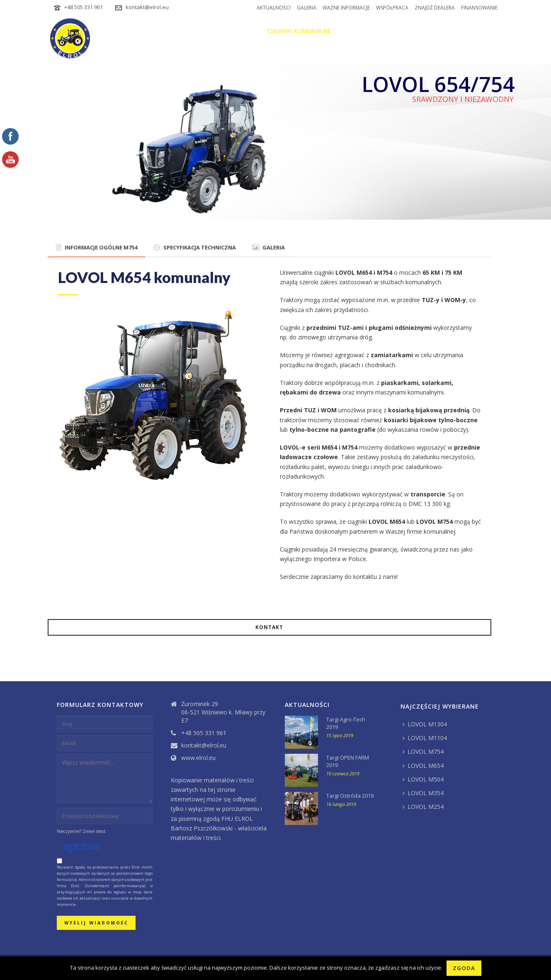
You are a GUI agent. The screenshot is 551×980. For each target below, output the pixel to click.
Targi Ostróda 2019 (350, 796)
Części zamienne (432, 31)
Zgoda (464, 968)
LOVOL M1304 (425, 724)
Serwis (387, 31)
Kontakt (481, 31)
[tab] (97, 248)
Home (152, 31)
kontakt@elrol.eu (147, 7)
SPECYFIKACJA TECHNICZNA (195, 247)
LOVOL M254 (423, 807)
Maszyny (354, 31)
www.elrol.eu (198, 758)
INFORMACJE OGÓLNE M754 (97, 247)
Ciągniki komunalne (299, 31)
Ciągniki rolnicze (231, 31)
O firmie (182, 31)
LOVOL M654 (423, 766)
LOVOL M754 (423, 751)
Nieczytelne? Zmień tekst (81, 831)
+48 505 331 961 (84, 7)
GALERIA (268, 247)
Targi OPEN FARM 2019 (348, 761)
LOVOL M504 (423, 779)
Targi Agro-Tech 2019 (346, 723)
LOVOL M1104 (425, 738)
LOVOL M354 (423, 793)
